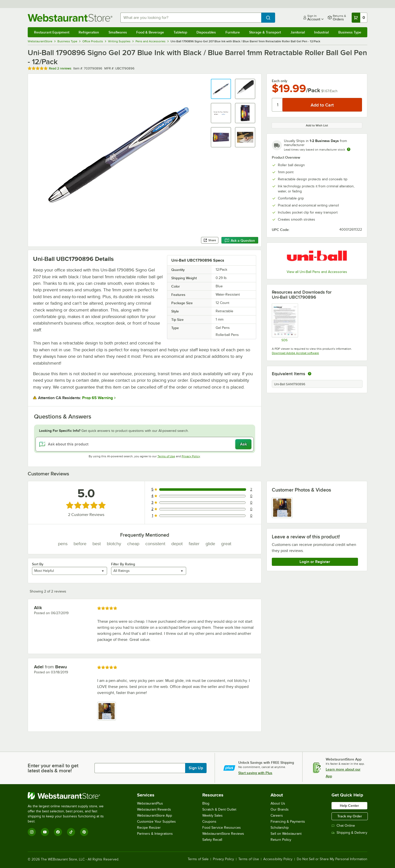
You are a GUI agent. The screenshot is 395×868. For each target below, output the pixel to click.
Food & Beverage (150, 32)
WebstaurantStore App (155, 815)
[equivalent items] (310, 374)
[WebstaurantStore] (69, 796)
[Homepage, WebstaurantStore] (70, 18)
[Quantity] (277, 105)
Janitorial (298, 32)
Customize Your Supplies (156, 822)
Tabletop (180, 32)
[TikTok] (71, 832)
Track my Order (350, 816)
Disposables (206, 32)
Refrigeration (89, 32)
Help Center (349, 806)
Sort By (38, 564)
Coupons (209, 822)
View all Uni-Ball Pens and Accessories (317, 272)
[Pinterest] (84, 832)
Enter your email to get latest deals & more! (53, 768)
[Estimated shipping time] (349, 149)
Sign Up (196, 768)
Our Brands (280, 809)
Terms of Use (166, 456)
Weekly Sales (212, 815)
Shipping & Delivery (349, 833)
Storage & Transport (265, 32)
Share (210, 240)
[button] (221, 89)
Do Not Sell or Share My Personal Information (332, 859)
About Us (278, 803)
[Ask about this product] (145, 444)
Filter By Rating (123, 564)
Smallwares (118, 32)
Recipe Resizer (149, 828)
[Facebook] (58, 832)
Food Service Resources (222, 828)
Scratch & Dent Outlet (219, 809)
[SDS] (285, 323)
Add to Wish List (317, 125)
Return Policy (281, 840)
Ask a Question (240, 240)
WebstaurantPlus (150, 803)
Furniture (233, 32)
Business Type (350, 32)
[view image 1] (282, 508)
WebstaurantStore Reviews (223, 834)
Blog (206, 803)
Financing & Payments (288, 822)
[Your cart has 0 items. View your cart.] (359, 18)
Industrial (321, 32)
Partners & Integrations (155, 834)
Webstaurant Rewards (154, 809)
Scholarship (280, 828)
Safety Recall (212, 840)
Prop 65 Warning (97, 398)
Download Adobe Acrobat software (295, 353)
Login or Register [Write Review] (315, 562)
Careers (277, 815)
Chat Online (343, 826)
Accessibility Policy (278, 859)
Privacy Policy (191, 456)
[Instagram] (32, 832)
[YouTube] (45, 832)
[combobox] (191, 18)
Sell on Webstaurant (286, 834)
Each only (279, 81)
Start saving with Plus (255, 773)
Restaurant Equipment (52, 32)
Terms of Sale (198, 859)
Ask (243, 444)
